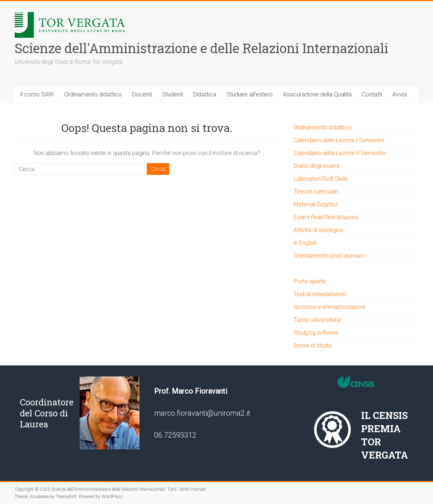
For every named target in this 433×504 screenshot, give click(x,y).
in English (305, 243)
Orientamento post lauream (329, 256)
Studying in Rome (316, 333)
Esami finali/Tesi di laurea (326, 217)
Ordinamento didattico (93, 94)
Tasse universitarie (317, 320)
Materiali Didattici (315, 204)
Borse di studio (313, 345)
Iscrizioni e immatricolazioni (329, 307)
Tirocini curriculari (316, 192)
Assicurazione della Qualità (317, 94)
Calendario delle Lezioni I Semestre (339, 140)
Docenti (142, 94)
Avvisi (400, 94)
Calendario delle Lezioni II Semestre (340, 153)
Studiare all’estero (250, 94)
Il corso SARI (37, 94)
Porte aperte (310, 281)
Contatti (372, 94)
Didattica (205, 94)
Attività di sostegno (318, 230)
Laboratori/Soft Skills (321, 179)
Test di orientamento (320, 294)
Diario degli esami (316, 166)
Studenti (173, 94)
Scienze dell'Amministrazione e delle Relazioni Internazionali (201, 48)
